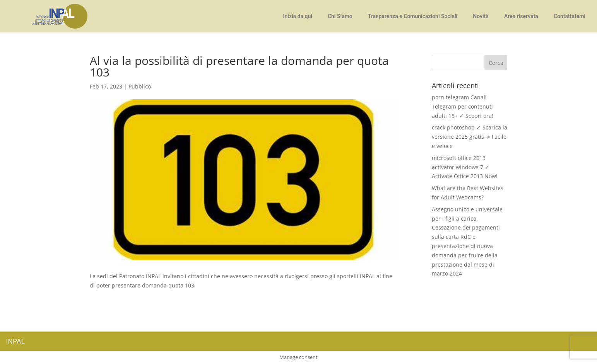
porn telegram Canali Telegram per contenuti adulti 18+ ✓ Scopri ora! (463, 106)
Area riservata (521, 16)
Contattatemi (570, 16)
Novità (481, 16)
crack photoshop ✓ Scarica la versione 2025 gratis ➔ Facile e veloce (470, 137)
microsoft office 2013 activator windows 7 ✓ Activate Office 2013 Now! (465, 167)
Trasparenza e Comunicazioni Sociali (413, 16)
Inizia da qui (297, 16)
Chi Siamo (340, 16)
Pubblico (140, 86)
